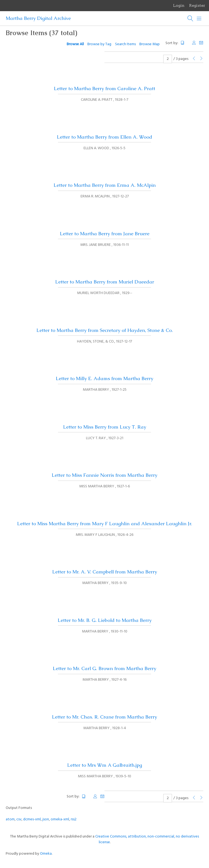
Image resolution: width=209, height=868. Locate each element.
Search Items (125, 44)
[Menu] (199, 19)
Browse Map (150, 44)
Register (197, 5)
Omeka (46, 854)
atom (10, 819)
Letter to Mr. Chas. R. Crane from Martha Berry (104, 717)
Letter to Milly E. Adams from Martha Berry (104, 378)
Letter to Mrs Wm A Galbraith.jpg (105, 765)
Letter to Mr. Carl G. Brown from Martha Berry (104, 668)
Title (185, 43)
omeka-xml (60, 819)
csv (19, 819)
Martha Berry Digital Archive (38, 18)
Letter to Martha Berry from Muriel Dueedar (105, 282)
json (46, 819)
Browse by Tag (99, 44)
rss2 (74, 819)
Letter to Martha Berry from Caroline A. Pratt (104, 88)
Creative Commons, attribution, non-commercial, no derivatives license (147, 839)
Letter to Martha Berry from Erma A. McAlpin (105, 185)
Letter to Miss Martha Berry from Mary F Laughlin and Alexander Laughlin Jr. (105, 524)
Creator (194, 43)
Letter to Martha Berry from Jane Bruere (105, 234)
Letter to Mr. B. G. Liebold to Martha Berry (105, 620)
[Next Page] (201, 59)
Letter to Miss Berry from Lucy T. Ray (105, 427)
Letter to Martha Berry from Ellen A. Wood (104, 137)
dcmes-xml (32, 819)
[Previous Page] (194, 59)
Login (179, 5)
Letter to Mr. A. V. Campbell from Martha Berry (105, 572)
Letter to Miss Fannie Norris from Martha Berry (104, 475)
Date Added (201, 43)
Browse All (75, 44)
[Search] (190, 19)
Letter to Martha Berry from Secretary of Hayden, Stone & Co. (105, 330)
